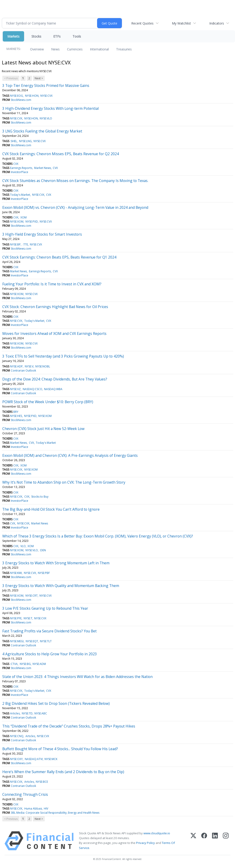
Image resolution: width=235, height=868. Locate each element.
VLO (23, 546)
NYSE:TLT (46, 641)
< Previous (11, 78)
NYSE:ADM (39, 664)
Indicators (217, 23)
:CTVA (14, 664)
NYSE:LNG (25, 141)
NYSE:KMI (16, 573)
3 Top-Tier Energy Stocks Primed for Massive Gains (46, 85)
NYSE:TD (27, 713)
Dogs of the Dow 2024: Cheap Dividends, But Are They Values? (55, 379)
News (55, 49)
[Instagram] (226, 841)
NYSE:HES (16, 416)
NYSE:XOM (17, 222)
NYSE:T (28, 618)
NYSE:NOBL (43, 366)
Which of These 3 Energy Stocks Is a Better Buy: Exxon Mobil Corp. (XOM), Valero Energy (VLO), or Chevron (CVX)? (98, 536)
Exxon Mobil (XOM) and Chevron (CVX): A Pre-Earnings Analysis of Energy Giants (70, 455)
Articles (15, 713)
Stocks (36, 36)
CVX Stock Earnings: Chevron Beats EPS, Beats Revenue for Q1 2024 (59, 257)
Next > (39, 78)
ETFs (57, 36)
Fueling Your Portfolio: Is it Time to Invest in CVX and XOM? (52, 284)
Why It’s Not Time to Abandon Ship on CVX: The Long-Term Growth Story (64, 482)
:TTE (25, 244)
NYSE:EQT (32, 641)
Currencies (75, 49)
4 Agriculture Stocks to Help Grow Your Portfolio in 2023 (50, 654)
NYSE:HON (32, 96)
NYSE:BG (25, 664)
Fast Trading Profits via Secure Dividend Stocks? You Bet (49, 631)
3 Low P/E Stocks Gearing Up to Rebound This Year (45, 608)
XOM (24, 217)
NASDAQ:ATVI (34, 759)
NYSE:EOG (17, 96)
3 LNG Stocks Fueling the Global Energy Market (42, 131)
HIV (46, 809)
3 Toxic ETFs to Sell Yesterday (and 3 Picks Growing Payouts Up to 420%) (63, 356)
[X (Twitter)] (193, 841)
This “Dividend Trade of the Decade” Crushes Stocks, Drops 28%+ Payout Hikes (69, 726)
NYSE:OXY (16, 759)
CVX (16, 164)
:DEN (43, 550)
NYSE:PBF (44, 573)
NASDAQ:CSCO (32, 389)
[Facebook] (204, 841)
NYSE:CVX (46, 96)
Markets (13, 36)
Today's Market (20, 195)
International (99, 49)
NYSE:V (29, 366)
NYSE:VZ (15, 389)
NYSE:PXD (32, 222)
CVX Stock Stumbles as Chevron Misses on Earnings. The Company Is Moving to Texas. (75, 181)
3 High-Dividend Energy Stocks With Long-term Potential (50, 108)
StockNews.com (21, 100)
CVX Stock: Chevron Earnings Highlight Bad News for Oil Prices (55, 307)
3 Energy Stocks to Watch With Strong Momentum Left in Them (56, 563)
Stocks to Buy (40, 497)
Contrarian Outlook (23, 371)
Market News (43, 168)
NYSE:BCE (42, 782)
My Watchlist (181, 23)
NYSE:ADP (16, 366)
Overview (37, 49)
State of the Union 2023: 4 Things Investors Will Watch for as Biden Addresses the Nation (77, 677)
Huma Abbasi (33, 809)
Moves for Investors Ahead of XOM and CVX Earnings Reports (54, 333)
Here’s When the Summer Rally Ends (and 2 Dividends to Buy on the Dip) (63, 772)
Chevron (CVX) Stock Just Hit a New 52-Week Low (43, 429)
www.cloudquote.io (157, 833)
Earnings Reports (21, 168)
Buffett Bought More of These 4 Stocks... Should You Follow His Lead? (60, 749)
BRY (16, 412)
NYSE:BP (15, 244)
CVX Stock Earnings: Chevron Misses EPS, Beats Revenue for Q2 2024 (61, 154)
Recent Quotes (142, 23)
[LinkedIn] (215, 841)
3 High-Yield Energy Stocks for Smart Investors (42, 234)
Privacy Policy (145, 843)
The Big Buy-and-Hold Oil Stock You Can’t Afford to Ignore (51, 509)
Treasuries (124, 49)
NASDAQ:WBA (53, 389)
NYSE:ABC (41, 713)
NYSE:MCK (51, 759)
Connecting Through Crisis (25, 794)
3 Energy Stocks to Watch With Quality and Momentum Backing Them (61, 586)
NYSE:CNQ (17, 736)
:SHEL (14, 141)
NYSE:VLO (46, 118)
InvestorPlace (20, 172)
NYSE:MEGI (17, 641)
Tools (77, 36)
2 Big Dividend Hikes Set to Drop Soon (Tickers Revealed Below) (56, 703)
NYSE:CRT (32, 596)
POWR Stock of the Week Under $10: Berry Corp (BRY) (48, 402)
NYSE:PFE (16, 618)
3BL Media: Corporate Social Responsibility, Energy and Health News (55, 813)
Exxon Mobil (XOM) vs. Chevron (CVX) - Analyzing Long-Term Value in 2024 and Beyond (75, 207)
